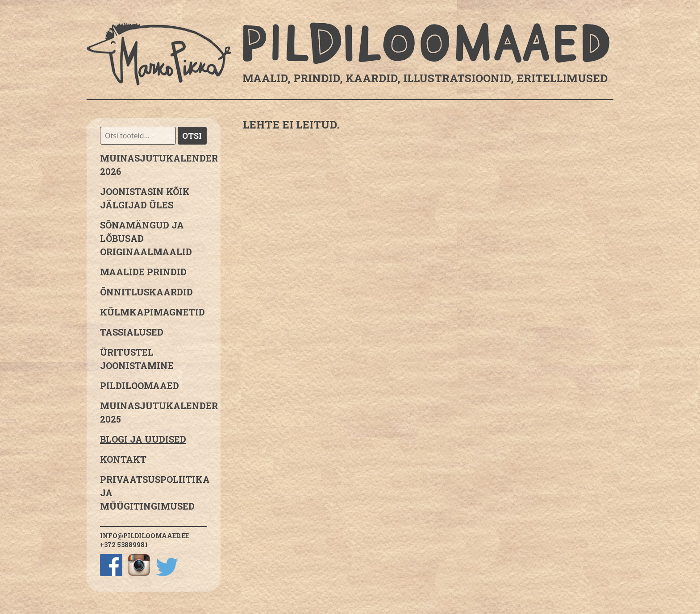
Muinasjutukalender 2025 (154, 412)
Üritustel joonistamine (137, 359)
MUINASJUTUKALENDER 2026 (154, 165)
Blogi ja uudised (143, 439)
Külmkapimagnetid (152, 312)
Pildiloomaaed (140, 386)
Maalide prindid (143, 272)
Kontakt (123, 459)
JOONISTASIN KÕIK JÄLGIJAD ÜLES (145, 198)
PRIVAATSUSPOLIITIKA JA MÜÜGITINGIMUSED (154, 493)
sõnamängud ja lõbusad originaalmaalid (146, 238)
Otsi (192, 136)
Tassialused (132, 332)
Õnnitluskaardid (146, 292)
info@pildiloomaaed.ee (144, 536)
